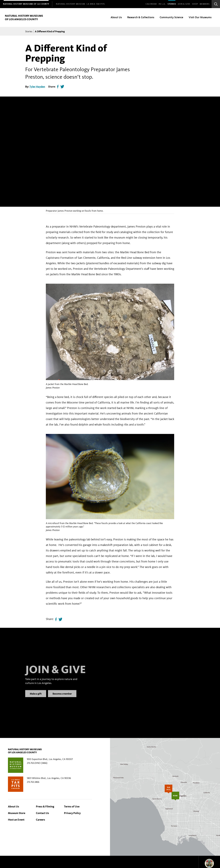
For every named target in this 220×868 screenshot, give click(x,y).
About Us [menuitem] (116, 17)
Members (205, 4)
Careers (40, 820)
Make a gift (36, 698)
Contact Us (42, 813)
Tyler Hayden (37, 87)
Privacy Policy (72, 813)
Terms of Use (72, 806)
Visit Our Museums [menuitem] (200, 17)
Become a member (62, 698)
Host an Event (16, 820)
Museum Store (17, 813)
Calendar (151, 4)
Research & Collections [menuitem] (141, 17)
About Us (14, 806)
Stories (172, 4)
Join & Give (184, 4)
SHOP (195, 4)
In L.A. (162, 4)
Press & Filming (45, 806)
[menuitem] (26, 4)
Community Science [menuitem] (171, 17)
